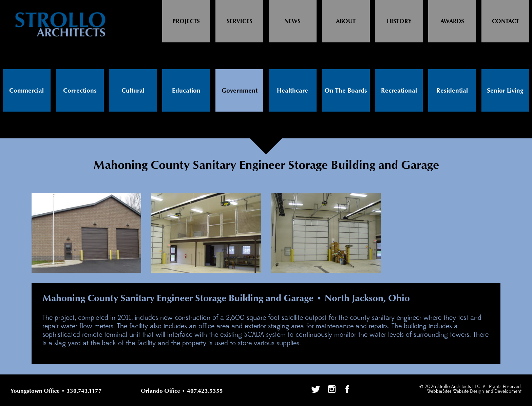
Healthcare (292, 91)
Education (186, 91)
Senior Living (505, 91)
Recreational (399, 91)
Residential (452, 91)
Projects (186, 21)
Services (240, 21)
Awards (452, 21)
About (346, 21)
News (292, 21)
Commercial (26, 91)
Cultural (133, 91)
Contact (506, 21)
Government (240, 91)
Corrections (80, 91)
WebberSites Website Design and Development (474, 392)
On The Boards (346, 91)
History (399, 21)
